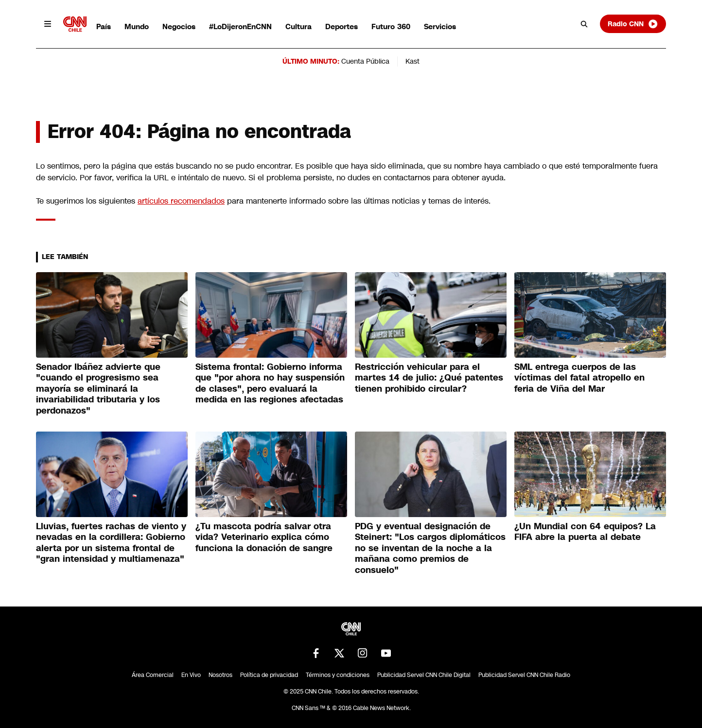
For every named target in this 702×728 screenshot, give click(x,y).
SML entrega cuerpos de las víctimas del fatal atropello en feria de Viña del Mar (579, 378)
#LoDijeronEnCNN (240, 26)
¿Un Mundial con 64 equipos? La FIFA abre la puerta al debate (585, 532)
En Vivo (191, 675)
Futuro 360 (391, 26)
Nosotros (220, 675)
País (104, 26)
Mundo (137, 26)
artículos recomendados (181, 201)
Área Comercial (153, 675)
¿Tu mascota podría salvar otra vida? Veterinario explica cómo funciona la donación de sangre (264, 537)
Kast (412, 61)
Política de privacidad (269, 675)
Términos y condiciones (338, 675)
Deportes (342, 26)
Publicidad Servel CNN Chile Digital (424, 675)
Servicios (440, 26)
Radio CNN (633, 24)
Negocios (179, 26)
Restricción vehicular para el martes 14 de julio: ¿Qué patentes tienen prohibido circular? (429, 378)
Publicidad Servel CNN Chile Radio (524, 675)
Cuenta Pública (365, 61)
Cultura (298, 26)
